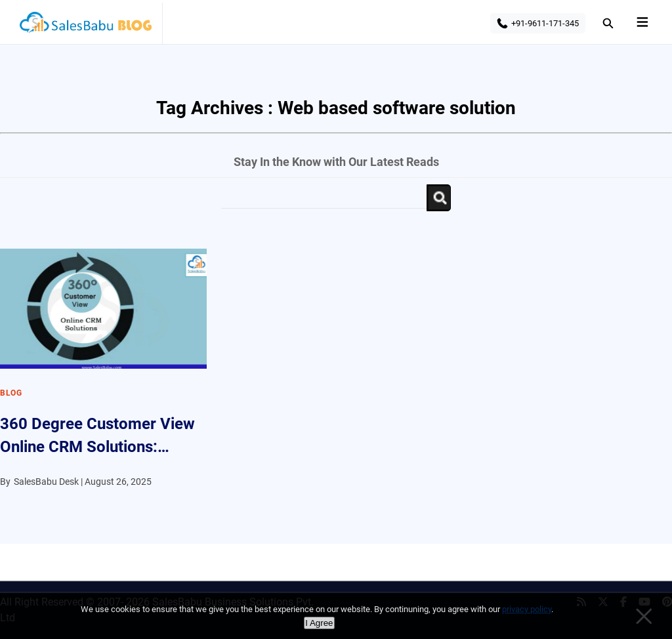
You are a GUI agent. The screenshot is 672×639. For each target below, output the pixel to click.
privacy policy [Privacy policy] (527, 609)
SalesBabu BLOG (85, 26)
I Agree (319, 623)
